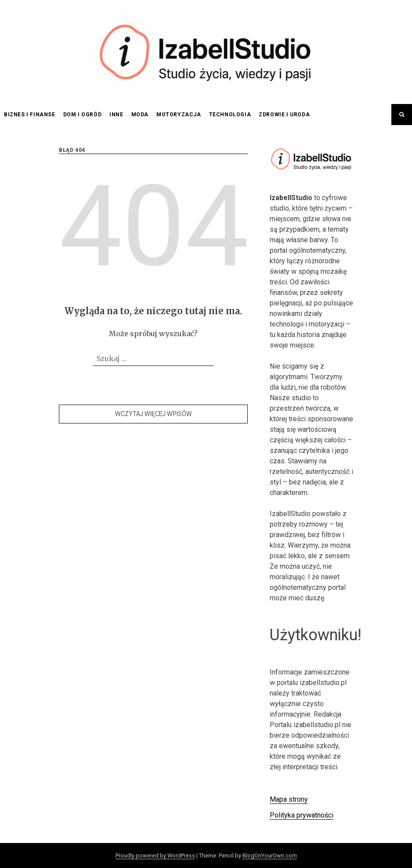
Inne (116, 115)
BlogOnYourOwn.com (270, 855)
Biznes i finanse (30, 115)
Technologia (230, 115)
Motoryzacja (179, 115)
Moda (140, 115)
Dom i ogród (83, 115)
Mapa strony (289, 799)
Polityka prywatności (302, 815)
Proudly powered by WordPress (155, 855)
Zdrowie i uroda (284, 115)
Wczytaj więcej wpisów (154, 414)
